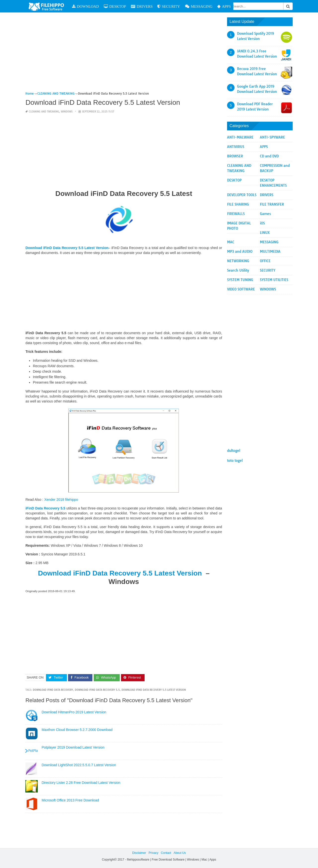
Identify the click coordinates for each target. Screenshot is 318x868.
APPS (224, 6)
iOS (262, 223)
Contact (166, 853)
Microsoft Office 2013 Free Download (70, 800)
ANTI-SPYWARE (272, 137)
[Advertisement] (124, 54)
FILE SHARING (238, 204)
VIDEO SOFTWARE (241, 289)
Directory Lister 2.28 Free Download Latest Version (81, 783)
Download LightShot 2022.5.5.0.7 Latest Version (79, 765)
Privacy (153, 853)
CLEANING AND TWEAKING (44, 112)
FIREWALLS (236, 214)
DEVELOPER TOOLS (242, 195)
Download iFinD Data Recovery (53, 690)
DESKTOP (115, 6)
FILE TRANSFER (272, 204)
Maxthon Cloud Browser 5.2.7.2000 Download (77, 730)
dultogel (234, 451)
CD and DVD (269, 156)
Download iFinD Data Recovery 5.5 (97, 690)
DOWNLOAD (85, 6)
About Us (180, 853)
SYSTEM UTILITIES (274, 280)
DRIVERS (142, 6)
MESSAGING (199, 6)
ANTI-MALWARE (240, 137)
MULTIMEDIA (270, 252)
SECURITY (169, 6)
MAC (231, 242)
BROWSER (235, 156)
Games (265, 214)
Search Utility (238, 270)
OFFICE (265, 261)
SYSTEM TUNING (240, 280)
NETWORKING (238, 261)
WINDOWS (67, 112)
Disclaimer (139, 853)
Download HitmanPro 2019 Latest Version (74, 712)
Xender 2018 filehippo (61, 500)
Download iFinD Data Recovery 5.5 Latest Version (121, 573)
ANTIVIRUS (236, 147)
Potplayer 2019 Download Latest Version (73, 747)
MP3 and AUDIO (240, 252)
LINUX (265, 233)
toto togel (235, 461)
